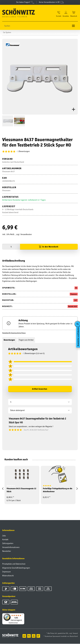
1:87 (76, 301)
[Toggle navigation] (73, 26)
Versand (75, 634)
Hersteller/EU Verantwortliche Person (14, 333)
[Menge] (11, 247)
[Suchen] (36, 26)
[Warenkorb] (74, 14)
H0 (76, 288)
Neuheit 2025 (73, 307)
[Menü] (23, 615)
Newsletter (7, 551)
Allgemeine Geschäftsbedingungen (16, 568)
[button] (59, 14)
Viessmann (74, 295)
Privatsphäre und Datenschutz (14, 564)
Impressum (6, 572)
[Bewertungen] (40, 152)
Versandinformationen (11, 548)
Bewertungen (10, 340)
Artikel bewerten (40, 389)
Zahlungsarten (8, 544)
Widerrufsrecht (8, 576)
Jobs (4, 536)
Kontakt (5, 540)
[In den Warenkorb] (49, 247)
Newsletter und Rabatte (78, 337)
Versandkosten (26, 235)
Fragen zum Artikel (26, 340)
